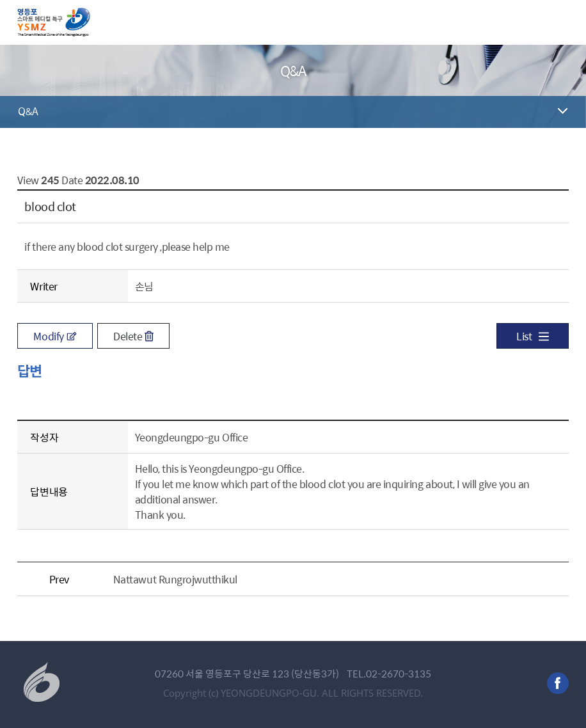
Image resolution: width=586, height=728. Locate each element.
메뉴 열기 (558, 23)
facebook (558, 683)
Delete (133, 336)
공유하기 (559, 150)
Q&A (28, 111)
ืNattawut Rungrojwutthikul (175, 579)
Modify (55, 336)
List (532, 336)
